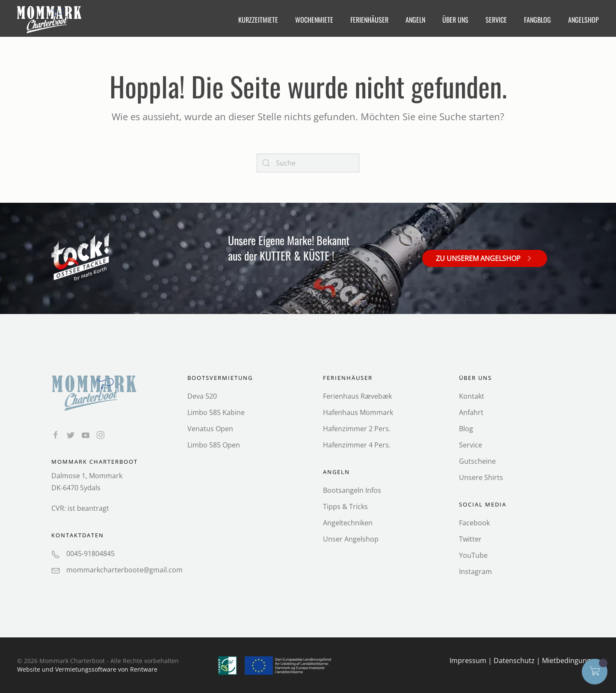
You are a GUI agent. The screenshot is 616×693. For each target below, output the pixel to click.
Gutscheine (477, 461)
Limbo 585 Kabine (216, 412)
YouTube (473, 555)
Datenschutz (514, 660)
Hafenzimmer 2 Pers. (357, 429)
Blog (466, 429)
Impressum (468, 660)
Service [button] (496, 20)
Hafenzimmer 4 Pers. (357, 445)
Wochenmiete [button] (314, 20)
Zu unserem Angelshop (485, 258)
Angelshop (583, 20)
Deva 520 (202, 396)
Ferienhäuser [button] (369, 20)
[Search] (308, 163)
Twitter (470, 539)
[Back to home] (50, 20)
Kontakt (472, 396)
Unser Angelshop (351, 539)
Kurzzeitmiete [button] (258, 20)
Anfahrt (471, 412)
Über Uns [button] (455, 20)
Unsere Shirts (481, 477)
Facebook (474, 523)
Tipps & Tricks (345, 506)
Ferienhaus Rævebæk (357, 396)
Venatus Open (210, 429)
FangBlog (538, 20)
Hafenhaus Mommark (358, 412)
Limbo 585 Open (214, 445)
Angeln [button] (415, 20)
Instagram (475, 572)
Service (471, 445)
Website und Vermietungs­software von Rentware (87, 669)
